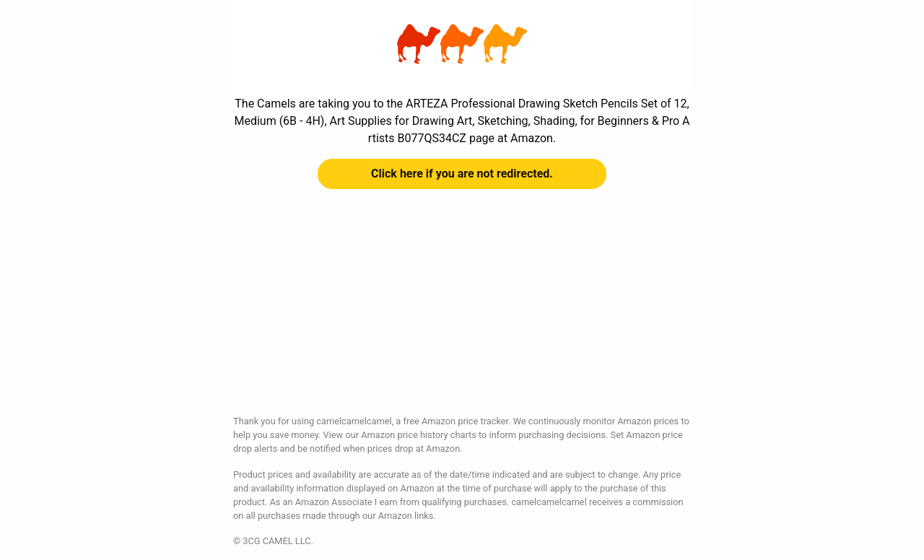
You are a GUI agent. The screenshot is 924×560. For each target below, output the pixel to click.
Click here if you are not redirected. (462, 174)
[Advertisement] (462, 313)
